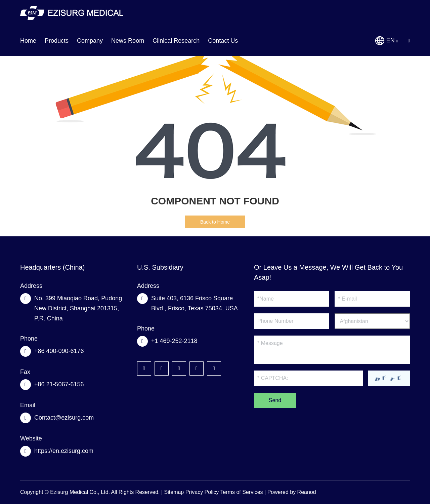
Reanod (307, 492)
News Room (128, 41)
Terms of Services (241, 492)
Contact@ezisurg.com (64, 418)
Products (57, 41)
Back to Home (215, 222)
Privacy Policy (202, 492)
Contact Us (223, 41)
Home (28, 41)
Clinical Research (176, 41)
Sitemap (174, 492)
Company (90, 41)
